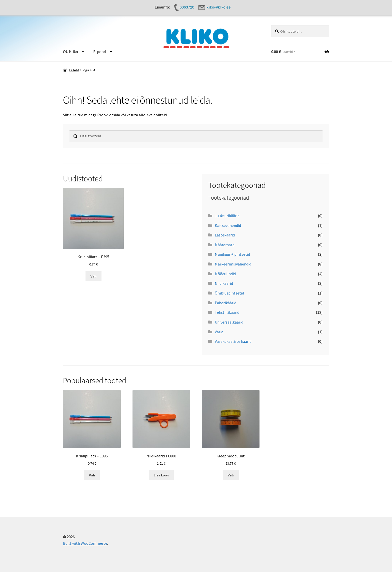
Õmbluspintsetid (229, 293)
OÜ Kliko (70, 52)
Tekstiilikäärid (227, 312)
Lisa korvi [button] (161, 475)
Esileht (74, 70)
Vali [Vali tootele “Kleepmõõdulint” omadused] (231, 475)
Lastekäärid (225, 235)
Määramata (225, 245)
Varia (219, 332)
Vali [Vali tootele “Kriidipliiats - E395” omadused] (93, 276)
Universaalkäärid (229, 322)
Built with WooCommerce (85, 543)
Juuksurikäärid (227, 216)
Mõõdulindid (225, 274)
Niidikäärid (224, 283)
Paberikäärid (225, 303)
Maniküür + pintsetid (232, 254)
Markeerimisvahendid (233, 264)
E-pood (99, 52)
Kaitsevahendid (228, 225)
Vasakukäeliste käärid (233, 341)
